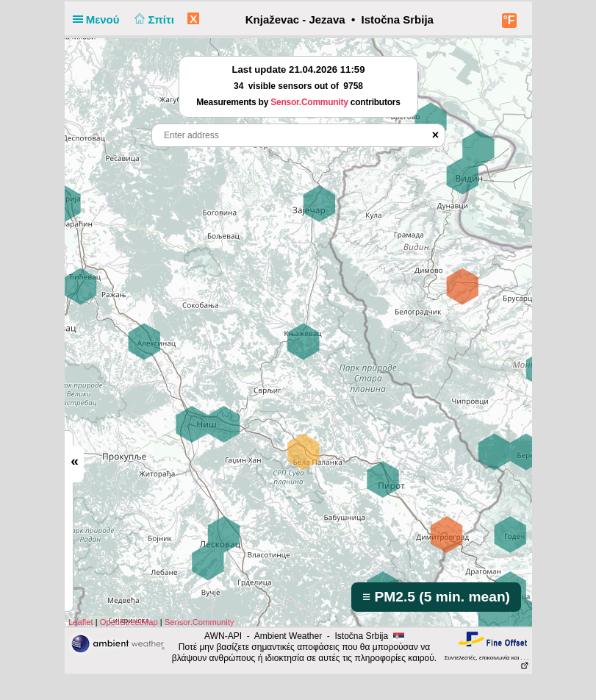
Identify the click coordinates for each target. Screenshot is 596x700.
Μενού (99, 19)
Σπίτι (153, 19)
